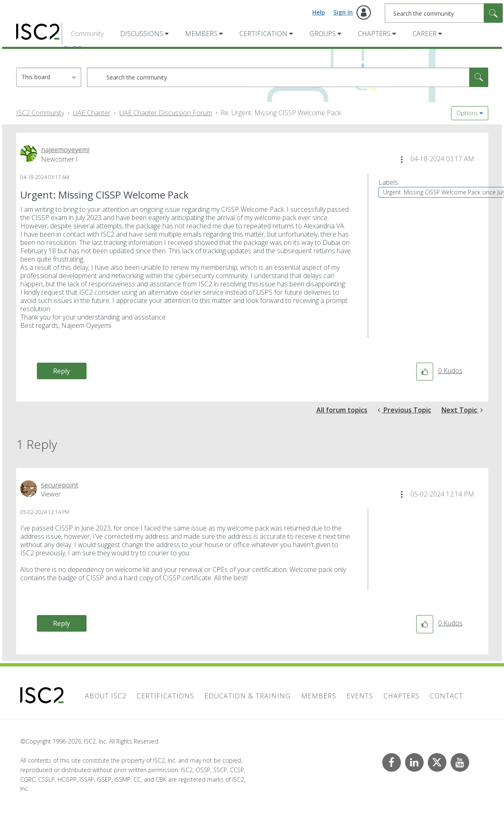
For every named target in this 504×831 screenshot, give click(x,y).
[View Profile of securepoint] (60, 485)
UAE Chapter (92, 113)
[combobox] (444, 13)
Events (360, 696)
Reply (61, 371)
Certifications (165, 696)
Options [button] (467, 113)
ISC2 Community (40, 113)
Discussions (142, 34)
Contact (446, 696)
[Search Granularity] (49, 77)
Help (319, 12)
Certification (263, 34)
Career (424, 34)
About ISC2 (106, 696)
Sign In (343, 12)
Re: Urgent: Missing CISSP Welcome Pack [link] (281, 113)
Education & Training (248, 696)
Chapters (374, 34)
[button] (402, 160)
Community (87, 34)
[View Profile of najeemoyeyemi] (65, 150)
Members (201, 34)
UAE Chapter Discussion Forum (166, 113)
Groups (323, 34)
